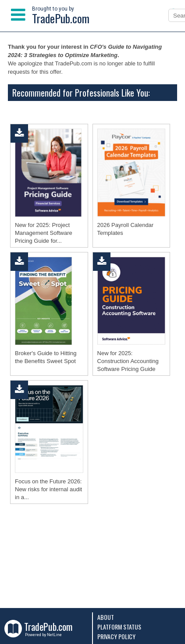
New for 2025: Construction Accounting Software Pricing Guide (128, 361)
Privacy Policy (116, 636)
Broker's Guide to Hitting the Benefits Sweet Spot (46, 357)
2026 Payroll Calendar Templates (126, 229)
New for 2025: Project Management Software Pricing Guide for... (44, 233)
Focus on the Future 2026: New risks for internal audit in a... (48, 489)
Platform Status (119, 627)
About (106, 617)
